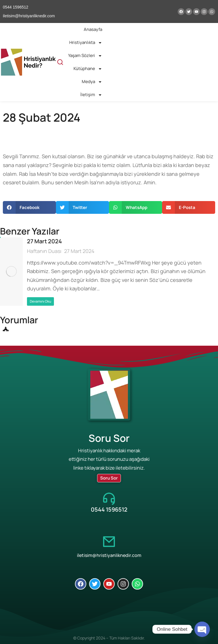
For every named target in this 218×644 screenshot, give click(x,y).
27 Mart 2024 (44, 241)
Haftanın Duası (44, 251)
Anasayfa (93, 29)
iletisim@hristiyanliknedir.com (109, 555)
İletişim (91, 95)
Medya (92, 82)
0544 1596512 (109, 509)
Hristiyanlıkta (86, 43)
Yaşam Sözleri (85, 56)
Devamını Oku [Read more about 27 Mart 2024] (40, 301)
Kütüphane (88, 69)
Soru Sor (109, 478)
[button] (29, 207)
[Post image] (11, 272)
